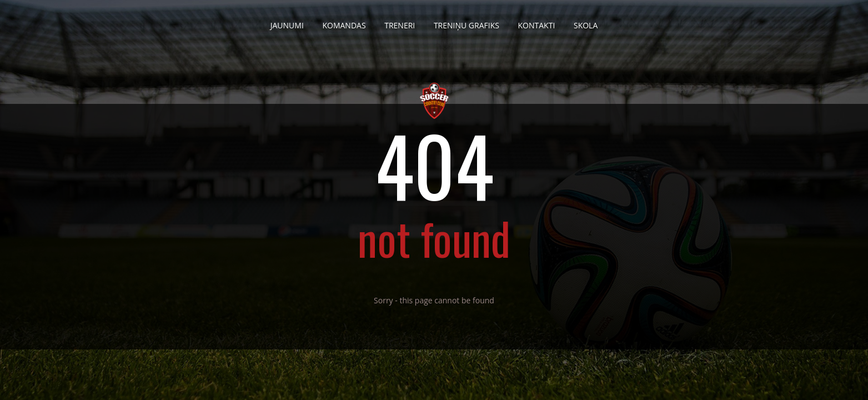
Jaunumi (287, 21)
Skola (586, 21)
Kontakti (537, 21)
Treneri (400, 21)
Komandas (344, 21)
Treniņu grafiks (466, 21)
